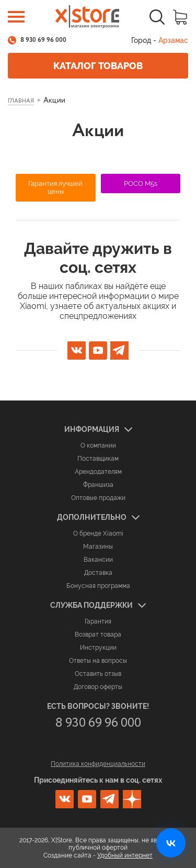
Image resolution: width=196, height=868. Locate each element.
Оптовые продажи (98, 498)
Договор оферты (98, 687)
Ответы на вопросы (98, 661)
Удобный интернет (125, 855)
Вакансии (98, 560)
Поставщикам (98, 459)
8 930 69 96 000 (43, 40)
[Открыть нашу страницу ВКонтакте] (171, 843)
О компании (98, 446)
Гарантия (98, 621)
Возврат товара (98, 635)
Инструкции (98, 648)
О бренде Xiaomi (98, 533)
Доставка (98, 573)
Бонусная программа (98, 586)
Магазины (98, 547)
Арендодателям (98, 472)
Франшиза (98, 485)
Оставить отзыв (98, 674)
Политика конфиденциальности (98, 764)
